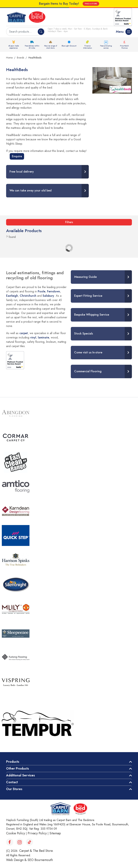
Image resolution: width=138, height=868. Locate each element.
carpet (24, 333)
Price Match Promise (124, 47)
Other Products (18, 768)
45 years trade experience (14, 47)
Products (13, 762)
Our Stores (14, 789)
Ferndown (54, 291)
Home (9, 58)
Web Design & (17, 860)
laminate (43, 337)
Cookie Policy (16, 833)
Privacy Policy (37, 833)
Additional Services (20, 775)
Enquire (17, 156)
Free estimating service (106, 47)
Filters (69, 222)
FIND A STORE (91, 4)
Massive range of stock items (50, 47)
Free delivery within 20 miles (32, 47)
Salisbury (48, 296)
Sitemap (55, 833)
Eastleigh (12, 296)
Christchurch (28, 296)
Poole (42, 291)
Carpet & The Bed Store (36, 851)
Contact (12, 782)
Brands (20, 58)
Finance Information (88, 47)
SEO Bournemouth (40, 860)
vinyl (33, 337)
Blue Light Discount (69, 46)
